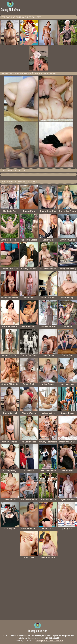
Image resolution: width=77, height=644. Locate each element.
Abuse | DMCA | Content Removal (49, 641)
